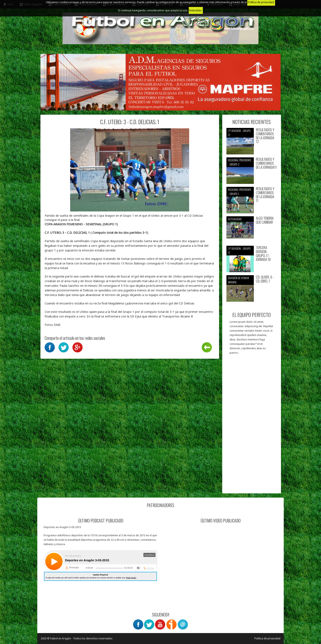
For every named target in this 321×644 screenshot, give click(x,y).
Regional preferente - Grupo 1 (240, 192)
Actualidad (235, 219)
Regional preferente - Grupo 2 (240, 162)
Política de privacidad (267, 638)
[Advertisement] (252, 426)
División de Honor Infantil (239, 280)
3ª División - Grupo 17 (239, 133)
